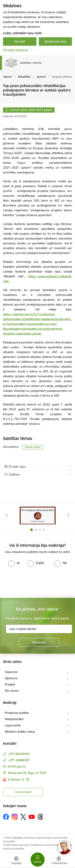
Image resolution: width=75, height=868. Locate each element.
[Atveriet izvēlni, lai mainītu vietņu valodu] (16, 861)
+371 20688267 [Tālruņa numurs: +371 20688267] (19, 760)
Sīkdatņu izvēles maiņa (20, 732)
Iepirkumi (11, 678)
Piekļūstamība (14, 719)
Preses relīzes (33, 447)
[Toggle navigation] (38, 860)
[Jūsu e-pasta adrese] (39, 629)
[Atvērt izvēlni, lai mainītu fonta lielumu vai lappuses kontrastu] (59, 861)
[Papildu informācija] (28, 779)
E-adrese (14, 779)
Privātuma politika (17, 713)
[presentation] (33, 582)
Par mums (12, 691)
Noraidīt (20, 41)
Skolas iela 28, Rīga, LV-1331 (27, 773)
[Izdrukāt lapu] (37, 467)
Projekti (10, 684)
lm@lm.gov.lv (17, 766)
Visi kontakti (23, 792)
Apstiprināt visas (55, 41)
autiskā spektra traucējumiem (29, 138)
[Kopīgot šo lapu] (37, 474)
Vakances (11, 672)
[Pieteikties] (39, 642)
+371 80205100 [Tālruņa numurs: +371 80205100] (19, 754)
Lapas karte (13, 725)
